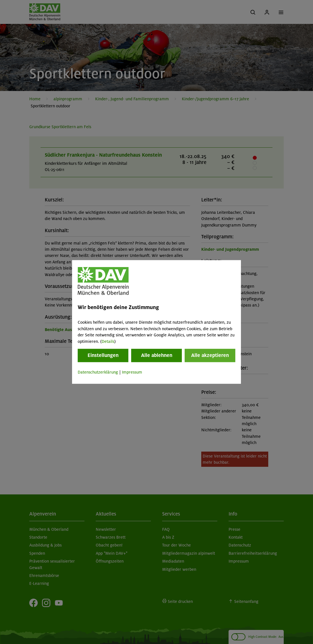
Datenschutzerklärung (98, 372)
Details (108, 341)
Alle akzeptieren (210, 355)
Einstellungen (103, 355)
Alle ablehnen (157, 355)
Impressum (132, 372)
